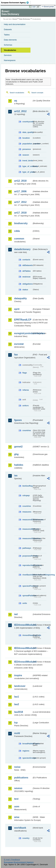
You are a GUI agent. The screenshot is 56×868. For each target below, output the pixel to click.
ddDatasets (27, 265)
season (26, 155)
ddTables (27, 271)
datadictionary (22, 249)
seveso (18, 788)
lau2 (17, 704)
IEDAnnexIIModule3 (23, 648)
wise (17, 817)
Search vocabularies (17, 93)
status (25, 290)
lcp (16, 723)
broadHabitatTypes (27, 744)
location (26, 138)
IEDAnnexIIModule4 (23, 662)
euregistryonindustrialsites (23, 333)
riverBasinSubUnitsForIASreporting (27, 575)
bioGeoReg (27, 486)
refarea (26, 390)
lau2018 (19, 712)
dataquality (20, 298)
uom (17, 806)
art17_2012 (20, 202)
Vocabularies (10, 50)
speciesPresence (27, 586)
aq (16, 101)
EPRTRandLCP (23, 320)
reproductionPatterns (27, 565)
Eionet (15, 19)
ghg (16, 454)
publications (21, 778)
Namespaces (10, 60)
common (19, 239)
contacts (26, 260)
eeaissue (26, 277)
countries (27, 430)
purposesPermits (27, 556)
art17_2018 (20, 213)
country (26, 838)
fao (16, 355)
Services (8, 55)
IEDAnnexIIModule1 (23, 625)
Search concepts (37, 93)
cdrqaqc (26, 495)
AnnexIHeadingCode (27, 635)
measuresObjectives (27, 538)
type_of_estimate (27, 166)
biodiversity (21, 223)
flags (25, 373)
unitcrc (26, 406)
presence (27, 149)
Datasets (8, 29)
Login (34, 7)
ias (16, 476)
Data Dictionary (25, 19)
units (25, 603)
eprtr (17, 309)
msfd (17, 733)
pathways (27, 548)
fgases (18, 420)
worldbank (20, 828)
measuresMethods (27, 529)
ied (16, 614)
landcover (20, 686)
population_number (27, 144)
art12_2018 (20, 181)
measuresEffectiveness (27, 520)
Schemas (8, 45)
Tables (7, 35)
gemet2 (18, 447)
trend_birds (27, 161)
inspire (18, 675)
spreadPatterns (27, 596)
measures (27, 512)
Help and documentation (15, 24)
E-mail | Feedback (12, 860)
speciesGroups (27, 758)
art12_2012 (20, 111)
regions (26, 751)
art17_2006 (20, 191)
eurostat (19, 344)
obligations (27, 284)
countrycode (27, 122)
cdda (17, 231)
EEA (16, 3)
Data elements (10, 40)
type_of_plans (27, 172)
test (16, 799)
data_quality (27, 132)
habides (19, 465)
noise (17, 767)
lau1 (17, 697)
